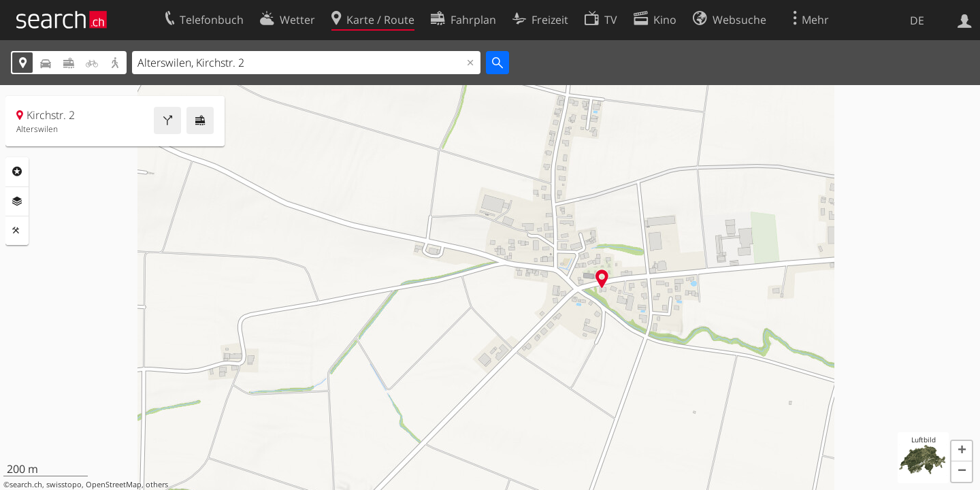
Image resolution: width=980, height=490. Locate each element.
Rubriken (17, 171)
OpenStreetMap (114, 485)
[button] (962, 451)
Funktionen (17, 231)
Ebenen (17, 201)
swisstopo (64, 485)
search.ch (26, 485)
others (157, 485)
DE (917, 20)
